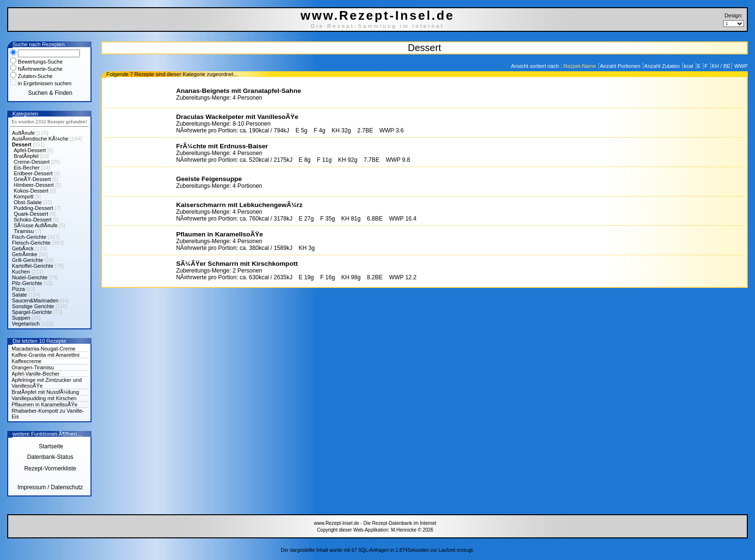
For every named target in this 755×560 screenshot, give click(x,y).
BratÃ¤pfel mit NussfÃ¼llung (45, 392)
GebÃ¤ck (23, 248)
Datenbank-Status (50, 457)
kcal (689, 66)
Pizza (19, 289)
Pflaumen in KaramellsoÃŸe (45, 404)
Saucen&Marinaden (35, 300)
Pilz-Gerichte (27, 283)
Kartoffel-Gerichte (33, 266)
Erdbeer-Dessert (33, 173)
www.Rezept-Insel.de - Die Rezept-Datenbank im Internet (375, 523)
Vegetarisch (26, 324)
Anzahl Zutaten (663, 66)
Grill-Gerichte (28, 260)
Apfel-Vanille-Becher (35, 374)
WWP (740, 66)
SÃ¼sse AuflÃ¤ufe (36, 225)
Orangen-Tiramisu (33, 367)
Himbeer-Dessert (34, 185)
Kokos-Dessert (31, 191)
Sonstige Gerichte (33, 306)
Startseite (50, 446)
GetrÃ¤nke (25, 254)
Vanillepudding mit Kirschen (44, 398)
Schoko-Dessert (33, 220)
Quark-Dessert (31, 214)
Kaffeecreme (26, 361)
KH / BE (721, 66)
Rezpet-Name (580, 66)
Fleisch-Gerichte (31, 243)
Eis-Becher (27, 168)
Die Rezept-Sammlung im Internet (378, 26)
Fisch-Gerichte (29, 237)
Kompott (24, 196)
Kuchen (21, 272)
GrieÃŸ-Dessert (33, 179)
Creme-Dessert (32, 162)
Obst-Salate (28, 202)
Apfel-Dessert (30, 150)
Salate (20, 295)
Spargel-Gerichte (32, 312)
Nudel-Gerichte (30, 277)
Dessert (22, 144)
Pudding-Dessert (34, 208)
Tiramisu (24, 231)
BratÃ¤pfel (26, 156)
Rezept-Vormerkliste (50, 469)
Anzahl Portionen (621, 66)
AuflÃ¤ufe (24, 133)
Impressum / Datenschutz (50, 487)
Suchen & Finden (50, 93)
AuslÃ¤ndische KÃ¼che (40, 139)
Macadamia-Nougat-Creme (44, 349)
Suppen (21, 318)
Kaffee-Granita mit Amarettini (46, 355)
